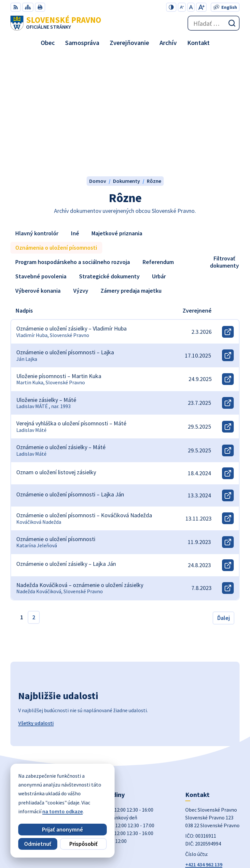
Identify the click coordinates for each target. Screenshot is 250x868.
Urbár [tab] (159, 162)
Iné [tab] (75, 119)
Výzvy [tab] (81, 177)
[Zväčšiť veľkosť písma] (201, 7)
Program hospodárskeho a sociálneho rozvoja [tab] (73, 148)
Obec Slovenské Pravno (213, 842)
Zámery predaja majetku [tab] (131, 177)
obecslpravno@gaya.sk (212, 758)
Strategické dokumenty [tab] (109, 162)
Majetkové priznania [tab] (117, 119)
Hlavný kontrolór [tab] (37, 119)
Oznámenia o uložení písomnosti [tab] (56, 133)
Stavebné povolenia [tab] (41, 162)
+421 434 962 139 (204, 750)
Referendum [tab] (158, 148)
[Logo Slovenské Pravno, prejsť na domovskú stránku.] (56, 23)
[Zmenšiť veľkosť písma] (182, 7)
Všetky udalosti (36, 609)
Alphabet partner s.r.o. (214, 833)
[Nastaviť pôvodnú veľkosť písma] (191, 7)
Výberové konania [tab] (38, 177)
